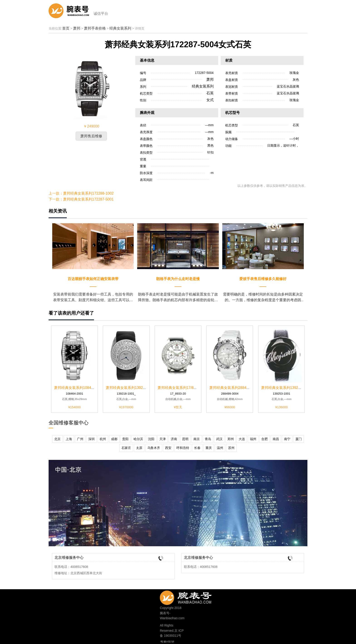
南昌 (276, 439)
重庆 (209, 448)
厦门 (299, 439)
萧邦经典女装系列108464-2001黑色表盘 (87, 388)
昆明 (185, 439)
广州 (80, 439)
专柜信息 (167, 642)
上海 (69, 439)
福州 (253, 439)
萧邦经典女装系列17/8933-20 (181, 388)
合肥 (265, 439)
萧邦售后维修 (91, 136)
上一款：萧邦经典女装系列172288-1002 (81, 193)
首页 (66, 28)
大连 (242, 439)
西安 (168, 448)
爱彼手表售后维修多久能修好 (263, 279)
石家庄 (126, 448)
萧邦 (77, 28)
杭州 (103, 439)
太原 (139, 448)
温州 (220, 448)
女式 (210, 100)
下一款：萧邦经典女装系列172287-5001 (81, 199)
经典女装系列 (120, 28)
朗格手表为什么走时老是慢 (178, 279)
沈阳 (151, 439)
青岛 (208, 439)
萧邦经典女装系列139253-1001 (286, 388)
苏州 (231, 448)
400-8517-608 (193, 597)
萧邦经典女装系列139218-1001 (131, 388)
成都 (114, 439)
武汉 (219, 439)
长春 (197, 448)
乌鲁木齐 (154, 448)
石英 (210, 93)
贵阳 (125, 439)
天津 (163, 439)
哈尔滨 (138, 439)
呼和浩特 (183, 448)
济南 (174, 439)
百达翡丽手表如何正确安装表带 (93, 279)
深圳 (91, 439)
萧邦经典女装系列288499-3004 (235, 388)
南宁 (287, 439)
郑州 (231, 439)
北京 (57, 439)
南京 (197, 439)
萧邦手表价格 (95, 28)
